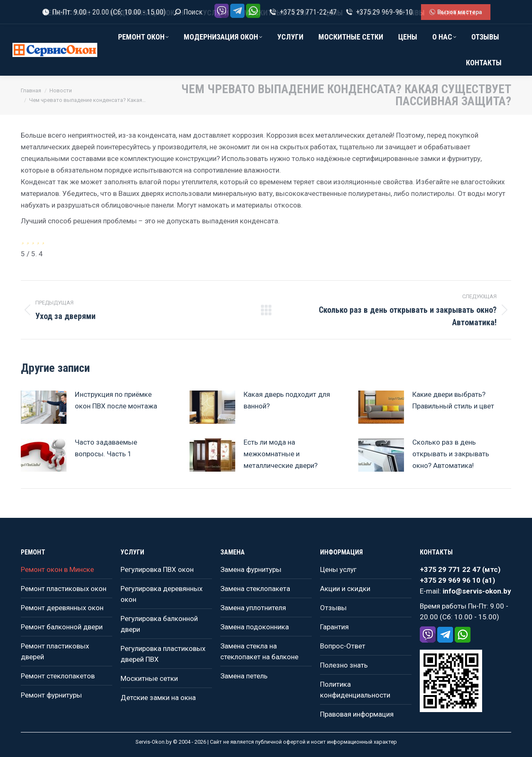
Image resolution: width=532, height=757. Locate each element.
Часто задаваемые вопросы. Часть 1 (106, 448)
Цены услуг (338, 569)
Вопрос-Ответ (343, 646)
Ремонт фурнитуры (51, 695)
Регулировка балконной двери (159, 624)
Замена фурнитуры (251, 569)
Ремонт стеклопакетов (58, 676)
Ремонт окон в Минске (57, 569)
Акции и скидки (345, 589)
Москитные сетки (149, 678)
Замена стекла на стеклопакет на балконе (259, 651)
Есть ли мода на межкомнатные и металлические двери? (281, 454)
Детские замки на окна (158, 698)
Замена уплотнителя (253, 608)
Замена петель (244, 676)
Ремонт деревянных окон (62, 608)
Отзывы (333, 608)
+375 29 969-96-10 (379, 12)
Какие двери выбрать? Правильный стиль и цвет (453, 400)
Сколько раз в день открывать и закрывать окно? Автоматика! (451, 454)
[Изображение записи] (44, 407)
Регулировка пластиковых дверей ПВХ (163, 654)
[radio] (22, 239)
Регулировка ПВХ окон (157, 569)
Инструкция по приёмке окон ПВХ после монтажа (116, 400)
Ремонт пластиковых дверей (55, 651)
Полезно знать (344, 665)
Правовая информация (357, 714)
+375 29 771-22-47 (302, 12)
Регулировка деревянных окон (161, 594)
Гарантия (334, 627)
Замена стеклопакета (255, 589)
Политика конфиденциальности (355, 690)
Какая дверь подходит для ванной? (287, 400)
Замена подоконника (255, 627)
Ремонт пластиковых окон (64, 589)
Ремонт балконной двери (62, 627)
